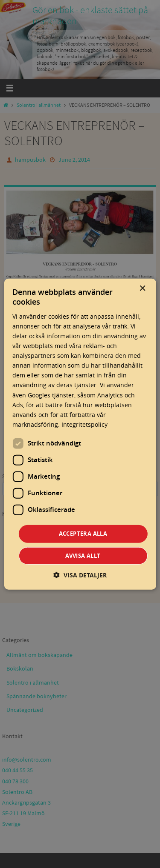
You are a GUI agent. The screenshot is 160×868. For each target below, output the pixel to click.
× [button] (142, 289)
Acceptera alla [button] (83, 534)
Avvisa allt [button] (83, 555)
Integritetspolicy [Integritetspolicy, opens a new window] (84, 424)
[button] (80, 575)
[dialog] (80, 434)
